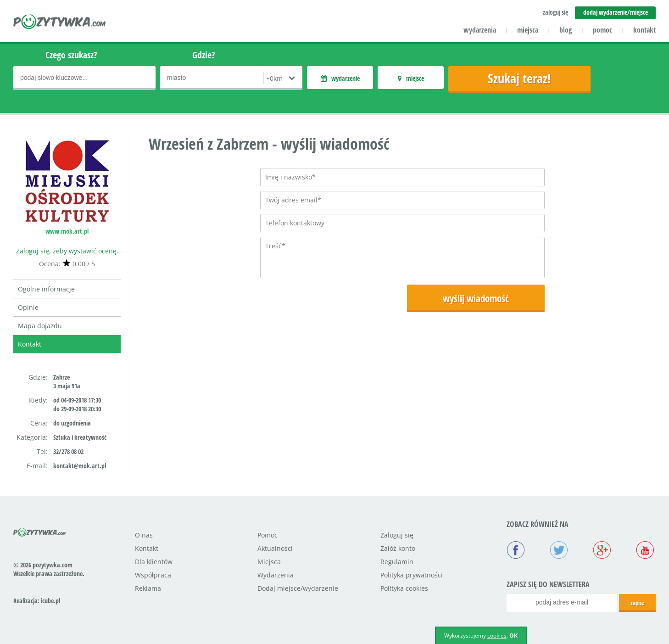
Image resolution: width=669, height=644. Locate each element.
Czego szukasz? (71, 55)
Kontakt (30, 344)
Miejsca (269, 562)
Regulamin (397, 562)
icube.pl (50, 601)
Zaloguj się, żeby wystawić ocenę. (67, 251)
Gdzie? (204, 55)
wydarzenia (480, 30)
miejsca (528, 30)
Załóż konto (398, 548)
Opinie (28, 307)
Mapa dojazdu (40, 326)
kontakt (644, 30)
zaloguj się (555, 12)
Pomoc (268, 535)
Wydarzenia (276, 575)
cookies (497, 636)
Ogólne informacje (46, 289)
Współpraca (153, 575)
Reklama (148, 588)
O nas (144, 535)
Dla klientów (154, 562)
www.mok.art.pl (67, 231)
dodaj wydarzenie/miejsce (616, 12)
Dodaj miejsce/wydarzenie (298, 588)
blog (566, 30)
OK (513, 636)
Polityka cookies (404, 588)
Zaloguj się (397, 535)
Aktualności (275, 548)
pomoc (602, 30)
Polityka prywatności (412, 575)
